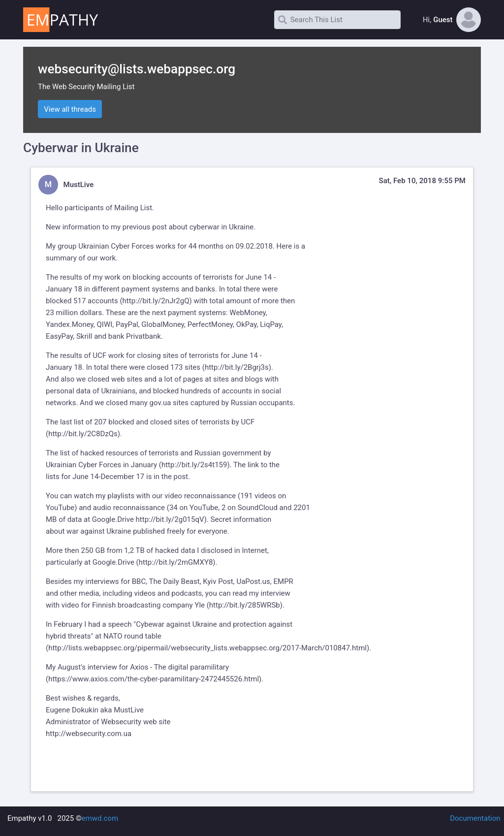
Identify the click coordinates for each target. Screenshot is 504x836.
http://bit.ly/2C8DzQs (83, 434)
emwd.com (100, 818)
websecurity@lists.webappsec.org (137, 69)
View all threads (70, 109)
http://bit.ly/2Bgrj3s (237, 367)
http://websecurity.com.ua (89, 734)
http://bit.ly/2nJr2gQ (156, 301)
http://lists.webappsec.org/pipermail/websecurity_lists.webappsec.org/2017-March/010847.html (207, 648)
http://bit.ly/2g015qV (170, 519)
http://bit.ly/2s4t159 (194, 465)
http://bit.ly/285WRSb (245, 605)
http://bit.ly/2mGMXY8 (176, 562)
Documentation (475, 818)
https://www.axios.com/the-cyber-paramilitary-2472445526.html (154, 679)
